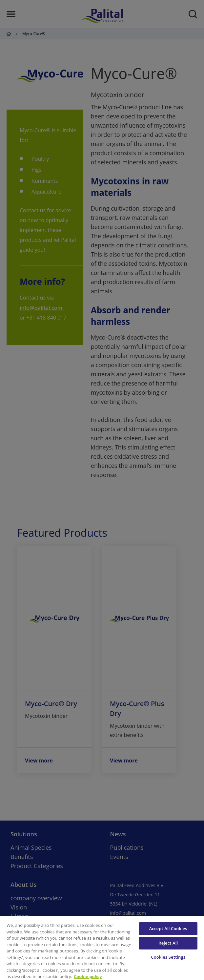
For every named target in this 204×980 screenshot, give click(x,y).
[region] (102, 948)
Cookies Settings (168, 957)
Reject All (168, 943)
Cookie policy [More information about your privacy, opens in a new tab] (88, 976)
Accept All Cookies (168, 928)
